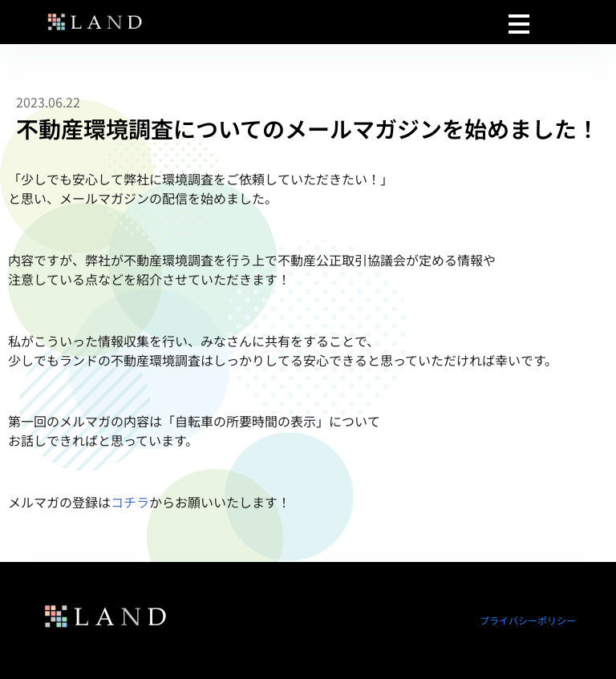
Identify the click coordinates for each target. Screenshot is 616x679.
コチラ (130, 502)
